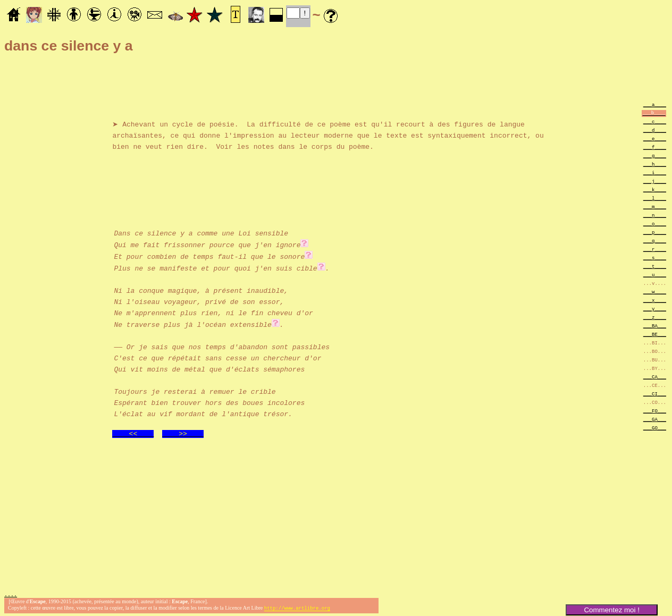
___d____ (655, 130)
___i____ (655, 172)
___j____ (655, 181)
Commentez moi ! (611, 610)
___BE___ (655, 334)
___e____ (655, 138)
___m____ (655, 206)
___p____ (655, 232)
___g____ (655, 155)
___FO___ (655, 411)
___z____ (655, 317)
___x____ (655, 300)
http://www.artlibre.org (297, 607)
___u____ (655, 275)
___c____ (655, 121)
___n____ (655, 215)
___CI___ (655, 394)
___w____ (655, 292)
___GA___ (655, 419)
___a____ (655, 104)
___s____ (655, 258)
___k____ (655, 189)
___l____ (655, 198)
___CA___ (655, 377)
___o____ (655, 223)
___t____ (655, 266)
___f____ (655, 147)
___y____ (655, 309)
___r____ (655, 249)
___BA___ (655, 326)
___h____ (655, 164)
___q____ (655, 241)
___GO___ (655, 428)
